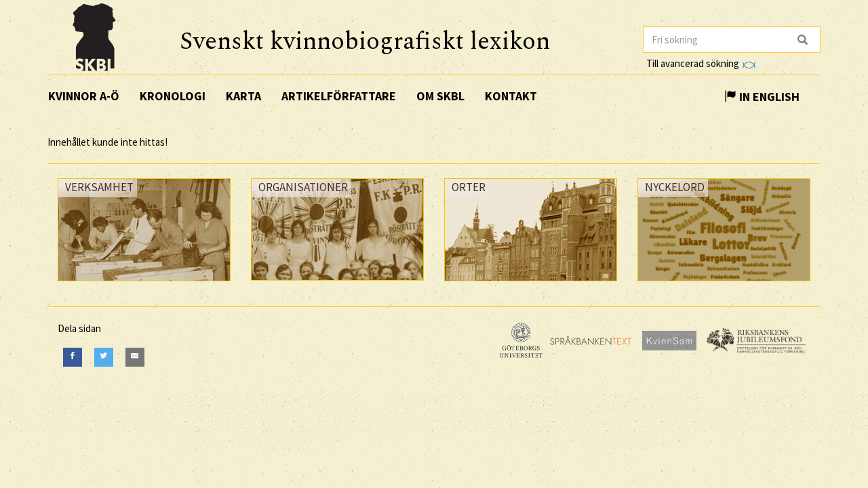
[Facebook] (73, 357)
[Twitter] (104, 357)
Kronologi (173, 96)
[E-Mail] (135, 357)
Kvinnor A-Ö (84, 96)
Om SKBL (440, 96)
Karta (243, 96)
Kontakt (511, 96)
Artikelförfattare (339, 96)
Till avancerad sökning (701, 63)
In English (762, 97)
